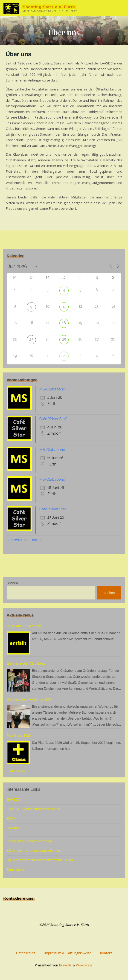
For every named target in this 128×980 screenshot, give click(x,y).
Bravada (65, 964)
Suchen (12, 583)
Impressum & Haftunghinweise (68, 952)
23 (31, 339)
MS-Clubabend (52, 389)
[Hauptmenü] (121, 8)
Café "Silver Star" (53, 419)
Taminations (16, 869)
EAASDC (13, 800)
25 (64, 339)
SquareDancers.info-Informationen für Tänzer (40, 860)
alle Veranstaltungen (24, 540)
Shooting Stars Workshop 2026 (30, 699)
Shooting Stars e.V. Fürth (49, 7)
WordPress (84, 964)
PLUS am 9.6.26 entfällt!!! (26, 626)
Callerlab (13, 828)
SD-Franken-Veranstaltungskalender (33, 851)
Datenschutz (26, 952)
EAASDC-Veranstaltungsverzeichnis (33, 809)
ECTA (11, 819)
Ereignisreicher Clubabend (26, 663)
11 (64, 307)
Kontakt (106, 952)
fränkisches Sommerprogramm (29, 841)
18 (64, 323)
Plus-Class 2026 (19, 736)
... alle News (16, 771)
